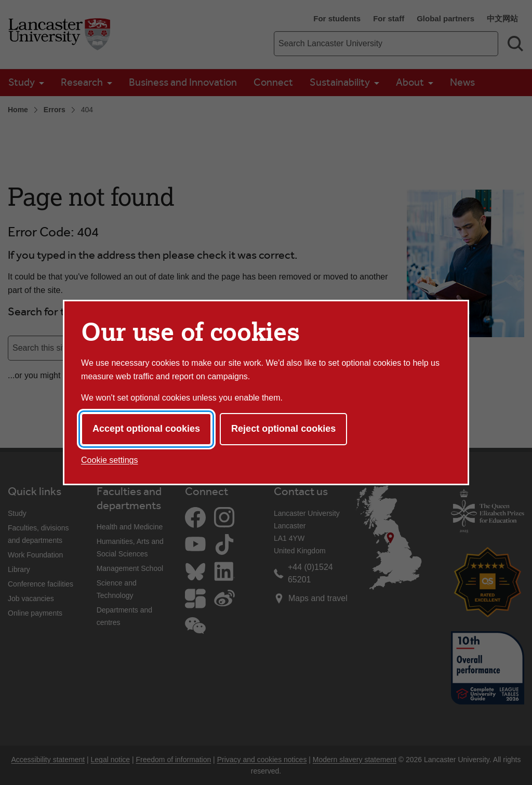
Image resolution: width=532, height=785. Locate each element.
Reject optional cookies (283, 429)
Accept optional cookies (146, 429)
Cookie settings (109, 460)
